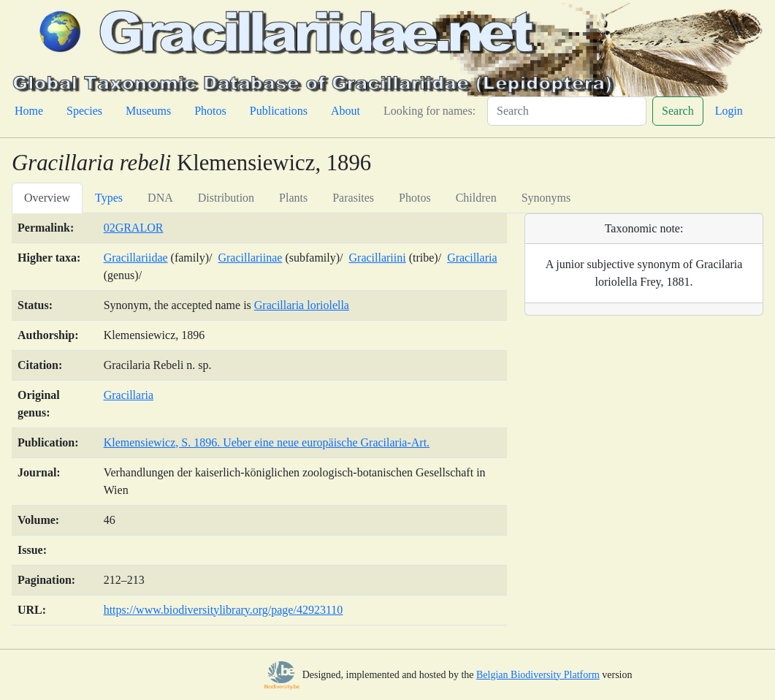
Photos (210, 111)
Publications (279, 111)
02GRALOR (134, 228)
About (345, 111)
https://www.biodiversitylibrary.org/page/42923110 (224, 610)
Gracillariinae (250, 258)
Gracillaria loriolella (302, 305)
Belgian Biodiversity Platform (538, 675)
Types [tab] (109, 198)
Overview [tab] (47, 198)
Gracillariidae (136, 258)
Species (84, 111)
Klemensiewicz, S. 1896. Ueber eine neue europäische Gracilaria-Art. (267, 442)
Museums (148, 111)
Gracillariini (378, 258)
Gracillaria (472, 258)
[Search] (567, 111)
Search (678, 111)
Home (29, 111)
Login (729, 111)
